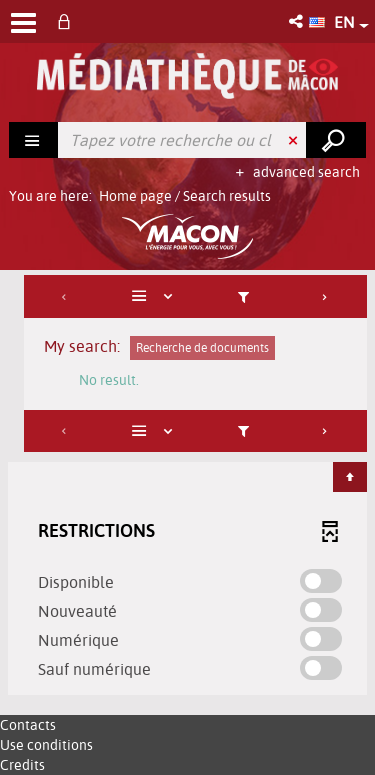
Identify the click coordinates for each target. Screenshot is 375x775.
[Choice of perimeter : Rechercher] (34, 140)
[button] (297, 21)
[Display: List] (155, 296)
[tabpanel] (187, 487)
